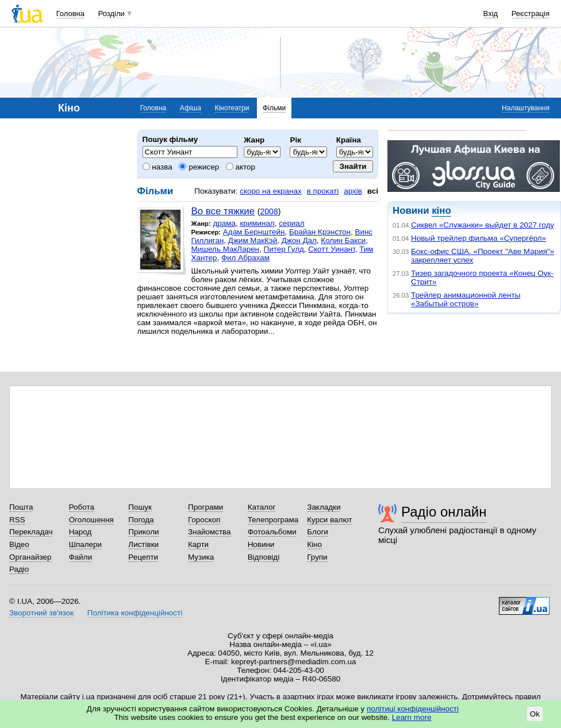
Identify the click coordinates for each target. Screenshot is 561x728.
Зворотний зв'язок (41, 613)
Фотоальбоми (272, 532)
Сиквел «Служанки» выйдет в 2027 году (483, 225)
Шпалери (85, 544)
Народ (80, 532)
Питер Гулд (284, 249)
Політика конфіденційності (135, 613)
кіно (441, 211)
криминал (257, 223)
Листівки (143, 544)
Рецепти (143, 557)
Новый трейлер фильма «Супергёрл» (479, 238)
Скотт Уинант (331, 249)
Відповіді (264, 557)
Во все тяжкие (223, 211)
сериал (292, 223)
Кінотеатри (232, 108)
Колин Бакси (343, 240)
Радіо (19, 569)
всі (373, 191)
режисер (199, 167)
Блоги (318, 532)
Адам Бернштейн (254, 232)
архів (353, 191)
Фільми (274, 108)
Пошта (21, 507)
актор (241, 167)
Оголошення (91, 520)
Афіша (191, 108)
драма (224, 223)
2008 (269, 211)
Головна (70, 14)
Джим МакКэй (253, 240)
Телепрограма (273, 520)
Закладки (324, 507)
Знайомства (210, 532)
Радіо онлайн (444, 512)
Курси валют (329, 520)
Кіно (314, 544)
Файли (81, 557)
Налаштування (526, 108)
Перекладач (31, 532)
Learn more (412, 717)
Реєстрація (531, 14)
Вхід (491, 14)
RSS (17, 520)
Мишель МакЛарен (225, 249)
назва (157, 167)
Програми (205, 507)
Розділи (112, 14)
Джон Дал (299, 240)
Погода (141, 520)
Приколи (143, 532)
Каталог (262, 507)
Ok (535, 714)
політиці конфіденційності (413, 709)
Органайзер (30, 557)
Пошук (140, 507)
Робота (82, 507)
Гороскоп (204, 520)
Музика (201, 557)
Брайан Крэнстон (320, 232)
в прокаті (323, 191)
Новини (261, 544)
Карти (198, 544)
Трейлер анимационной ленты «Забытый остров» (466, 299)
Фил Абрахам (245, 258)
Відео (19, 544)
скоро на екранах (270, 191)
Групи (317, 557)
